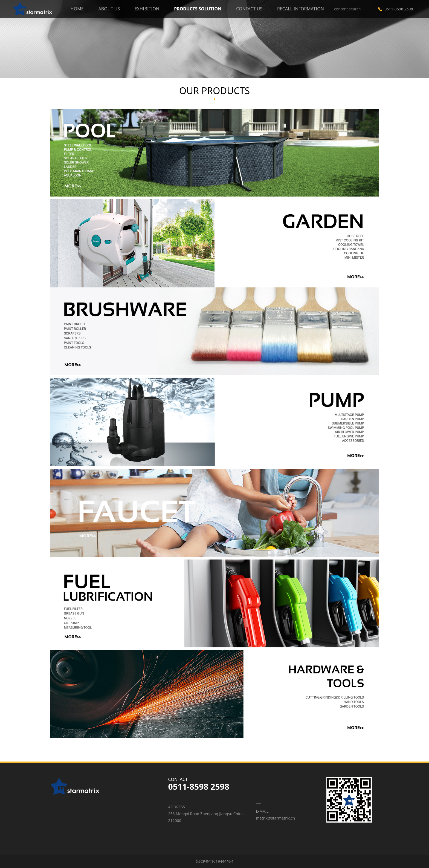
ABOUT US (109, 9)
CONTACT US (249, 9)
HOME (77, 9)
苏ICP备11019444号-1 (215, 861)
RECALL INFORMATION (301, 9)
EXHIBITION (147, 9)
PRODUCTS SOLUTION (198, 9)
